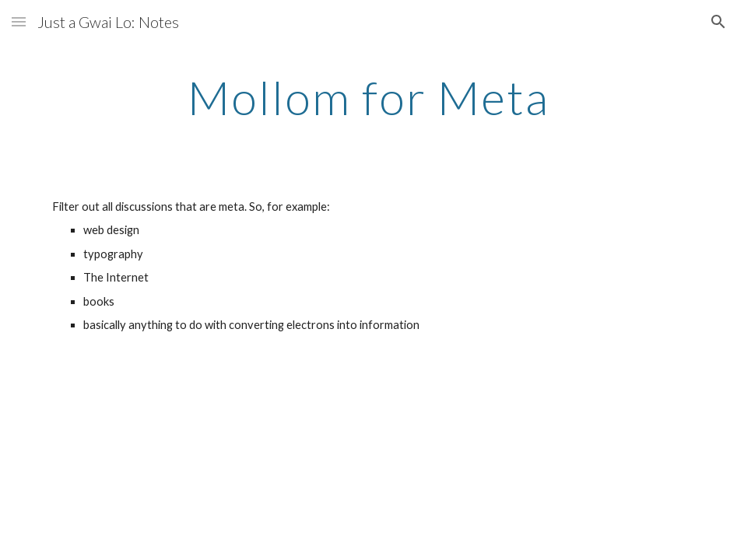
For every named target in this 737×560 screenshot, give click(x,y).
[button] (19, 21)
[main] (369, 97)
